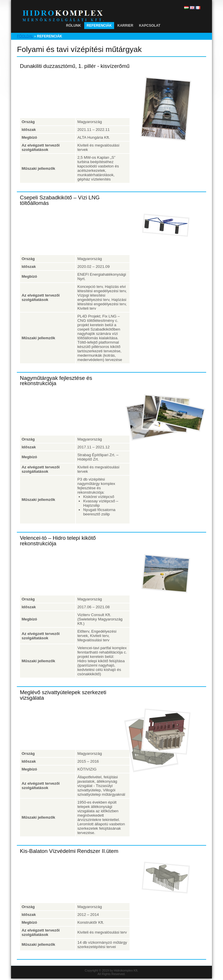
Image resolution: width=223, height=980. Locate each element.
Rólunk (74, 26)
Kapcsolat (150, 26)
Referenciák (99, 26)
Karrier (125, 26)
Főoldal (25, 36)
